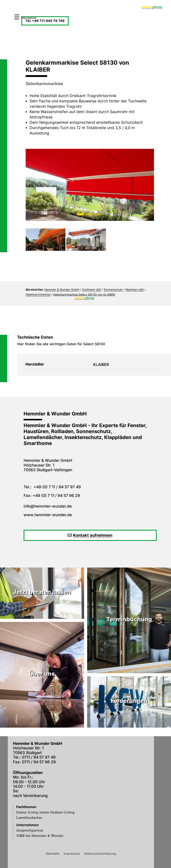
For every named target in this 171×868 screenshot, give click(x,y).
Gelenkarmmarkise (38, 294)
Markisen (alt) (135, 290)
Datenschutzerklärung (100, 853)
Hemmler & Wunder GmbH (62, 290)
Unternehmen (27, 825)
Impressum (72, 853)
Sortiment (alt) (92, 290)
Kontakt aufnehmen (93, 535)
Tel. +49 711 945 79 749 (45, 21)
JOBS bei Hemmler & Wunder (40, 836)
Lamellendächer (29, 818)
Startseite (52, 853)
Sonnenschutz (113, 290)
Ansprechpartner (30, 830)
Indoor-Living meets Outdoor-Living (45, 812)
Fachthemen (26, 807)
